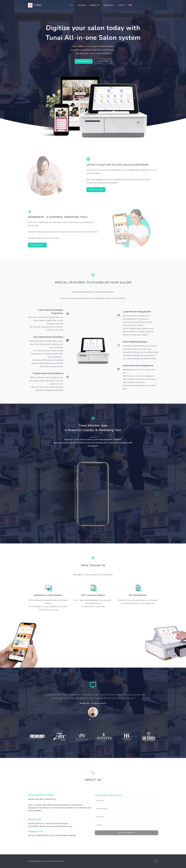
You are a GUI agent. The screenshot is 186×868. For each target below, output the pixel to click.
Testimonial (109, 5)
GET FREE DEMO (84, 61)
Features (82, 5)
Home (72, 5)
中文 (130, 5)
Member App (94, 5)
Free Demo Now (96, 190)
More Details (103, 61)
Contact (121, 5)
